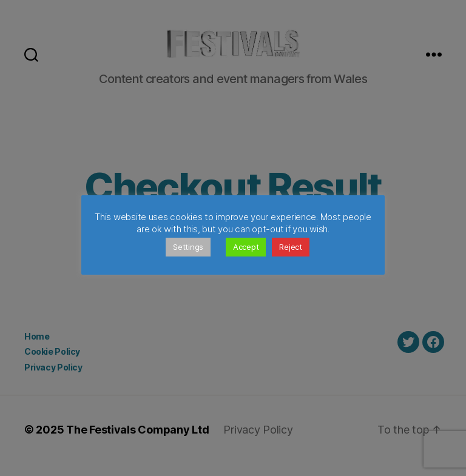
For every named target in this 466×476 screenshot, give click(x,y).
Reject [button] (290, 247)
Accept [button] (246, 247)
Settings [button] (188, 247)
